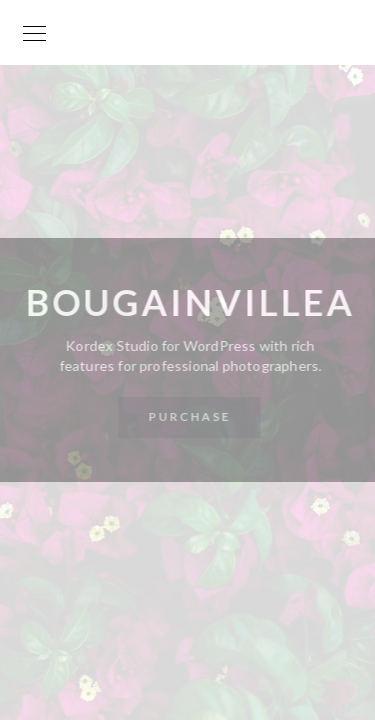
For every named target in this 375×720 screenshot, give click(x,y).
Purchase (189, 416)
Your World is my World (188, 43)
